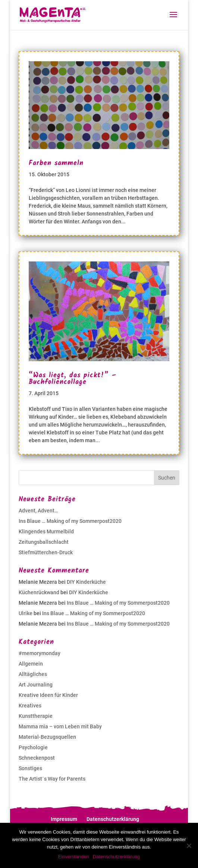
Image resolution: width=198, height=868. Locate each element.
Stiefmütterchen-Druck (46, 552)
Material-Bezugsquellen (47, 737)
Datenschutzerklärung (113, 819)
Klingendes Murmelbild (46, 531)
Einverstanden (74, 857)
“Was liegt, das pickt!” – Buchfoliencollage (73, 379)
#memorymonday (40, 653)
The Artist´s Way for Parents (52, 779)
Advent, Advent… (38, 511)
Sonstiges (30, 768)
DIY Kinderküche (86, 582)
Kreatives (30, 706)
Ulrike (26, 613)
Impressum (64, 819)
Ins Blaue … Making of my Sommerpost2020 (70, 521)
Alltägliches (33, 674)
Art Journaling (36, 685)
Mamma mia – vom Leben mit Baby (60, 726)
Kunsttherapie (36, 716)
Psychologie (33, 747)
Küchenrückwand (39, 592)
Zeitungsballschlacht (44, 542)
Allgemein (31, 664)
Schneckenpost (37, 758)
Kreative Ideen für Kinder (48, 695)
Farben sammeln (56, 163)
